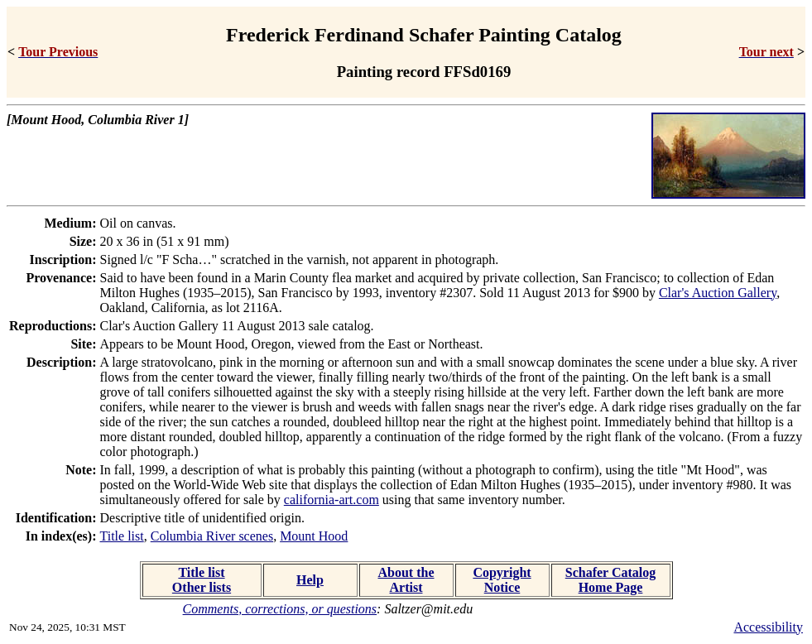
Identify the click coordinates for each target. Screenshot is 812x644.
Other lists (202, 587)
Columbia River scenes (212, 536)
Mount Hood (314, 536)
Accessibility (768, 627)
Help (310, 580)
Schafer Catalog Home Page (610, 580)
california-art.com (332, 500)
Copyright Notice (502, 580)
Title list (122, 536)
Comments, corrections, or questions (280, 609)
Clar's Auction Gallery (718, 293)
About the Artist (406, 580)
